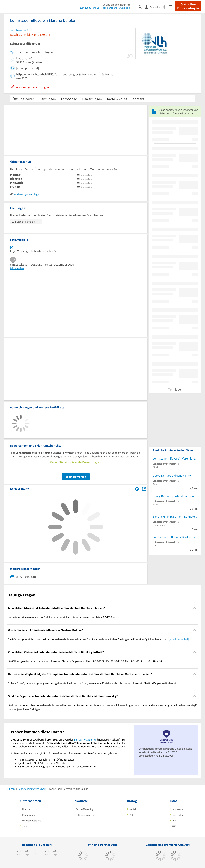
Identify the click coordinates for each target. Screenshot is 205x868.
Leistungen (48, 99)
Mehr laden (175, 389)
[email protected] (179, 639)
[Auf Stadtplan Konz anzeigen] (144, 489)
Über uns (27, 809)
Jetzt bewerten (76, 477)
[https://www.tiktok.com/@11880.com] (28, 853)
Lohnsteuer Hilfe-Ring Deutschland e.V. (175, 537)
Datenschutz (178, 815)
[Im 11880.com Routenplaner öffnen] (137, 488)
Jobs (25, 826)
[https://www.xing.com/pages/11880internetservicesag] (46, 853)
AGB (174, 821)
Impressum (178, 809)
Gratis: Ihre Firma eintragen (188, 6)
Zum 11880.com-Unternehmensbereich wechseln (105, 8)
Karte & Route (117, 99)
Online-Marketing (85, 809)
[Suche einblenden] (142, 7)
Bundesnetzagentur (85, 739)
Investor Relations (32, 821)
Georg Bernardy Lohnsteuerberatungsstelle (175, 496)
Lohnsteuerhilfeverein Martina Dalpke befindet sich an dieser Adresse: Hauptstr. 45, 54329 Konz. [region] (64, 617)
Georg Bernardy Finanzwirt (170, 475)
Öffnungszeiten (24, 99)
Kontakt (138, 99)
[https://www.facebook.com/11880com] (18, 853)
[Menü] (172, 7)
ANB (174, 826)
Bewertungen (92, 99)
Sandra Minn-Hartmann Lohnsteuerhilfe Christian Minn (175, 517)
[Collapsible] (194, 608)
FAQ (131, 815)
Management (29, 815)
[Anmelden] (154, 7)
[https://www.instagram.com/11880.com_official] (37, 853)
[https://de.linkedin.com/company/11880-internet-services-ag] (56, 853)
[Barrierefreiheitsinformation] (166, 7)
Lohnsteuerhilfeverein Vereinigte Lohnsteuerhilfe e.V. (175, 458)
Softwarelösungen (85, 815)
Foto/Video (69, 99)
